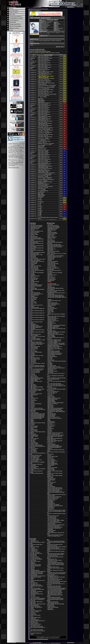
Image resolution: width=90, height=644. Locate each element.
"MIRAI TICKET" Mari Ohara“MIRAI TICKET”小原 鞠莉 (43, 151)
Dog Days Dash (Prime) (36, 565)
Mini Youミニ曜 (40, 205)
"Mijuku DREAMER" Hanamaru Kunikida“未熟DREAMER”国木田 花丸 (46, 72)
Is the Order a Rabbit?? (36, 339)
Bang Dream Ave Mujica (36, 238)
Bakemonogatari (34, 237)
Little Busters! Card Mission (36, 592)
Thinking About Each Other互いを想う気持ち (43, 191)
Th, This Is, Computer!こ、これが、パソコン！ (43, 97)
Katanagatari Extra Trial (53, 576)
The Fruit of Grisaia (35, 459)
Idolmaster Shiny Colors (36, 334)
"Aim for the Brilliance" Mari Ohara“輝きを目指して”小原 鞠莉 (45, 176)
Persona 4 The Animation (36, 404)
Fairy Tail (32, 283)
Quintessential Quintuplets (53, 445)
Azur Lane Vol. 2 (51, 240)
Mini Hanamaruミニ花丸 (41, 202)
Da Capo (32, 274)
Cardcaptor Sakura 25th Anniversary (56, 256)
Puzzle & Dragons (34, 413)
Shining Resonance (35, 620)
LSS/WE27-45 (33, 176)
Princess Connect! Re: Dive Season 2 (56, 435)
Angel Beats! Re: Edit (35, 228)
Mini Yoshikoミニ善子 (40, 198)
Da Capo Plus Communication (37, 273)
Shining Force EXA (35, 438)
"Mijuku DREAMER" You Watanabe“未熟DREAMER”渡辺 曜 (45, 117)
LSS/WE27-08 (33, 79)
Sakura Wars (33, 434)
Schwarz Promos (51, 606)
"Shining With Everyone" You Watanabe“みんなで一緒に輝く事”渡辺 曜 (46, 128)
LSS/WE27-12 (33, 88)
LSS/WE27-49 (33, 185)
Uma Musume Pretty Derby (36, 464)
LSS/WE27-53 (33, 194)
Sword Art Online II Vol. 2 (36, 624)
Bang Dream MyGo (35, 254)
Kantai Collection (34, 348)
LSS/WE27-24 (33, 122)
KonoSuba (33, 354)
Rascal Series (51, 454)
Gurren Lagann (34, 303)
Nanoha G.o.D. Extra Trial (36, 394)
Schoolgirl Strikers (34, 435)
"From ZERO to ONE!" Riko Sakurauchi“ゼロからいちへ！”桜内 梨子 (45, 131)
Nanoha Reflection (52, 415)
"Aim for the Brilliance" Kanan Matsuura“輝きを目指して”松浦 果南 (45, 187)
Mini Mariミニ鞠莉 (40, 214)
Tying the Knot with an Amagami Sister (56, 525)
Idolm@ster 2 (33, 324)
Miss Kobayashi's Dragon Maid (37, 389)
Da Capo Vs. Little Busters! (36, 559)
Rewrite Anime (51, 465)
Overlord (32, 401)
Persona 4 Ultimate (35, 612)
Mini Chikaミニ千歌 (40, 207)
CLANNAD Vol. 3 (34, 551)
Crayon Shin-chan (34, 267)
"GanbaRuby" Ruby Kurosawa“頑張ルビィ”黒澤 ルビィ (44, 70)
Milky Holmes (33, 388)
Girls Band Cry (34, 298)
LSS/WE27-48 (33, 183)
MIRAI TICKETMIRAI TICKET (41, 194)
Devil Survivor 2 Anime (35, 561)
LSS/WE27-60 (33, 209)
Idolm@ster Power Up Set (53, 567)
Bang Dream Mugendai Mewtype (38, 252)
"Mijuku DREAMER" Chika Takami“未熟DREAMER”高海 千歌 (45, 119)
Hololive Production (52, 320)
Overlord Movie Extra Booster (54, 597)
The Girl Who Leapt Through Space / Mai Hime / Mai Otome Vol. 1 (37, 627)
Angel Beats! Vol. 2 (35, 541)
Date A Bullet (33, 560)
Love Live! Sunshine (52, 388)
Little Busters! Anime (35, 358)
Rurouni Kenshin (34, 431)
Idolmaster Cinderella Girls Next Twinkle (56, 332)
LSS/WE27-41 (33, 167)
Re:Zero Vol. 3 (51, 459)
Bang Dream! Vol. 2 (52, 249)
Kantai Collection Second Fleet (54, 354)
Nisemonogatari (51, 422)
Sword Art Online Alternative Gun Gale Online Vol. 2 (37, 621)
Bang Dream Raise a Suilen (37, 255)
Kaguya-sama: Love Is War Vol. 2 (55, 349)
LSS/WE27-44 (33, 174)
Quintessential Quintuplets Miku (37, 416)
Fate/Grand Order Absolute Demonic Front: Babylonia (36, 285)
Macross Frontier (34, 377)
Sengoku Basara (34, 436)
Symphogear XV (51, 507)
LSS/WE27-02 (33, 61)
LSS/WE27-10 (33, 84)
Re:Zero (32, 425)
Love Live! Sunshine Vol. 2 (53, 391)
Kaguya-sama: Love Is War (36, 344)
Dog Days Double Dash (36, 566)
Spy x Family (33, 440)
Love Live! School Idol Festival (37, 369)
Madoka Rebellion (52, 401)
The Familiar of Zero (35, 458)
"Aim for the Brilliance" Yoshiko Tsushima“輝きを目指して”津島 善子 (46, 90)
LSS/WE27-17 (33, 99)
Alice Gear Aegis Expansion (36, 226)
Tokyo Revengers (34, 461)
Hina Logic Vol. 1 (34, 583)
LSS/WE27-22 (33, 117)
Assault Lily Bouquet (35, 232)
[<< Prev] (32, 16)
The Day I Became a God (36, 455)
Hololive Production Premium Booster (56, 564)
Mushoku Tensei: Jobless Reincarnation (36, 391)
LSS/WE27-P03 (34, 219)
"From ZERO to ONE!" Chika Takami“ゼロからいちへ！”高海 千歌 (45, 133)
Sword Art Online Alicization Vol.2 (55, 491)
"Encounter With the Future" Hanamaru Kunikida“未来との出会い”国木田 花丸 (47, 95)
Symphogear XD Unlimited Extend (55, 506)
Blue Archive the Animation (53, 251)
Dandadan (33, 275)
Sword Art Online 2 (35, 444)
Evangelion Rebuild (35, 282)
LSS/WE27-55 (33, 198)
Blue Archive (33, 257)
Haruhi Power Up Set (52, 561)
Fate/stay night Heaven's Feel (54, 301)
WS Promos (50, 608)
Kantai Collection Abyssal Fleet (37, 589)
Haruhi (32, 304)
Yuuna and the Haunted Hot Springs (55, 535)
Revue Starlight (34, 427)
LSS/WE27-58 (33, 205)
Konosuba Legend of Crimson (54, 367)
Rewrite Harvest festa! (52, 468)
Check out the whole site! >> (16, 100)
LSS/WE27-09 (33, 81)
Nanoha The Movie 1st (35, 606)
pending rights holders (19, 163)
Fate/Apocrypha (34, 284)
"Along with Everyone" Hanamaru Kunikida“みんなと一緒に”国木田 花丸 (46, 88)
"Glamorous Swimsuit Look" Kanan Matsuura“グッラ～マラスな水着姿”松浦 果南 (47, 173)
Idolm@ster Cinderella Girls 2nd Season (56, 325)
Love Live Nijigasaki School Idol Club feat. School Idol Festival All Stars (37, 367)
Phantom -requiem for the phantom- (55, 433)
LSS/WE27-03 (33, 66)
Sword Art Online (34, 449)
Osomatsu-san (34, 400)
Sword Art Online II (35, 623)
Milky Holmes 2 (34, 386)
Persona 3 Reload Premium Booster (55, 598)
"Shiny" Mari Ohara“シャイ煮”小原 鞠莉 (42, 189)
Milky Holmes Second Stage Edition (55, 408)
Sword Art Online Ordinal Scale (54, 497)
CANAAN (32, 548)
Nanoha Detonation (52, 414)
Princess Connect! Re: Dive (36, 408)
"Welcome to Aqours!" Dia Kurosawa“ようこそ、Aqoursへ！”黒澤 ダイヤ (45, 178)
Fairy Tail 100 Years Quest (53, 285)
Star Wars (33, 441)
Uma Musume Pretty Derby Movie (55, 527)
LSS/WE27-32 (33, 140)
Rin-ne (32, 616)
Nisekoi (32, 397)
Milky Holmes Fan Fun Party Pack (55, 593)
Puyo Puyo (33, 412)
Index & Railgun (51, 335)
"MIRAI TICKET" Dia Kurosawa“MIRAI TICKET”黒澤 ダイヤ (44, 155)
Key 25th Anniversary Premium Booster (56, 577)
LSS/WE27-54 (33, 196)
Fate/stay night (34, 288)
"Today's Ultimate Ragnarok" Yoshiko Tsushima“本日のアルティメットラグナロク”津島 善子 (47, 86)
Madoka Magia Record (35, 379)
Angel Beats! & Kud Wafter (36, 227)
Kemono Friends (34, 349)
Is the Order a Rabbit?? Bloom (54, 341)
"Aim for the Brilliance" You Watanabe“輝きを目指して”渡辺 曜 (45, 122)
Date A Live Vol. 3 (51, 278)
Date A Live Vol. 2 (51, 277)
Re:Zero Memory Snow (53, 456)
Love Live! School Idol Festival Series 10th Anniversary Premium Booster (57, 582)
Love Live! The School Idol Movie (38, 598)
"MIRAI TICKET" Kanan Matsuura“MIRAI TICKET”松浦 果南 (44, 160)
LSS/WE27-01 (33, 57)
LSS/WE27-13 (33, 90)
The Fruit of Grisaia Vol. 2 (53, 519)
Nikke (32, 396)
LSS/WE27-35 (33, 146)
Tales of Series (34, 451)
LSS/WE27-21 (33, 113)
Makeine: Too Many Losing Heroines (56, 403)
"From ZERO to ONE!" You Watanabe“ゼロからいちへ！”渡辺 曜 (45, 137)
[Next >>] (63, 16)
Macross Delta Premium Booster (55, 592)
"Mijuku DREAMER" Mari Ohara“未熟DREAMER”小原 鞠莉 (44, 171)
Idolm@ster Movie (52, 331)
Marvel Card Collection (53, 404)
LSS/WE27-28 (33, 131)
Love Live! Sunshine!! (35, 371)
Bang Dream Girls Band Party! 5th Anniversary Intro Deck (55, 545)
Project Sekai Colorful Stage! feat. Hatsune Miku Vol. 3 (55, 441)
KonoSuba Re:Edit (52, 366)
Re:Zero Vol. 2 (51, 458)
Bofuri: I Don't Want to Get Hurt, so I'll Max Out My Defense (38, 260)
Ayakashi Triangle (34, 234)
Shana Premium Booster (53, 607)
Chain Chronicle (34, 262)
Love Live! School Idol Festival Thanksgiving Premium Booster (54, 587)
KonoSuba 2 (50, 363)
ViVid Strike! (33, 465)
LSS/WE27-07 (33, 77)
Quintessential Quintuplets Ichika (38, 414)
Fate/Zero (33, 287)
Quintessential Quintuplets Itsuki (37, 415)
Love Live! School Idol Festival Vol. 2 (56, 385)
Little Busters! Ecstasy (35, 359)
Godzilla (32, 301)
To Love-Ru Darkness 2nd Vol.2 (54, 523)
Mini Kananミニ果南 (40, 211)
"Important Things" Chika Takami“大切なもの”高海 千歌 (44, 142)
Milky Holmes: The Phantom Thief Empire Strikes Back (37, 604)
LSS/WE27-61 (33, 211)
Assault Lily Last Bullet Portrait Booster (56, 541)
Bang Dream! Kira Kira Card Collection (56, 553)
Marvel (32, 384)
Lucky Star (33, 375)
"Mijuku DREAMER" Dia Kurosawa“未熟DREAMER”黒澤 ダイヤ (45, 165)
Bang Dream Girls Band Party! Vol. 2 (56, 246)
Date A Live (33, 277)
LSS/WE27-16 (33, 97)
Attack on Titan (34, 233)
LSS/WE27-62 (33, 214)
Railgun (32, 422)
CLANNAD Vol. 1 (34, 549)
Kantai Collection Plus (35, 347)
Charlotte (32, 265)
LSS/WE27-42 (33, 169)
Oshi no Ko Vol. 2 (51, 425)
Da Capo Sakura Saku (35, 558)
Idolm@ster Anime (34, 325)
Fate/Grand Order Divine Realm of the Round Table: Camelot (56, 291)
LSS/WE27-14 (33, 93)
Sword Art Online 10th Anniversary (55, 489)
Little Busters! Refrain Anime (37, 594)
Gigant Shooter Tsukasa (36, 577)
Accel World (33, 224)
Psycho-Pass (33, 614)
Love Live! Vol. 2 (51, 394)
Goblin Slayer (33, 299)
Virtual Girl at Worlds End (36, 633)
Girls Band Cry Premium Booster (55, 560)
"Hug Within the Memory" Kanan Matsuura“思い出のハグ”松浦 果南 (46, 180)
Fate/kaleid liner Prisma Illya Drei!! (38, 571)
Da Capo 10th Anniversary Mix (37, 270)
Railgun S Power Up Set (53, 602)
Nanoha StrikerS (34, 395)
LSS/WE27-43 (33, 171)
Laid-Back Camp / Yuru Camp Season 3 (56, 368)
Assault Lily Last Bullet (52, 233)
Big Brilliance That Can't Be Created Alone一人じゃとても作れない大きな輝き (46, 144)
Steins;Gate (33, 442)
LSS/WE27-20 (33, 108)
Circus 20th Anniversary (53, 261)
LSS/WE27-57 (33, 203)
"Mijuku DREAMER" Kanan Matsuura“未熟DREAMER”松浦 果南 (45, 167)
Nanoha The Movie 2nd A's (53, 417)
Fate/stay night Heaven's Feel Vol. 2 (55, 295)
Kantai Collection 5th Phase (54, 352)
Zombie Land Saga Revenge (37, 473)
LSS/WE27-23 (33, 120)
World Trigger (33, 468)
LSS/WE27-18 (33, 101)
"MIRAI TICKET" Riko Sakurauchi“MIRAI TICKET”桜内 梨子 (44, 104)
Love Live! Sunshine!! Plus (36, 370)
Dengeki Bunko (34, 279)
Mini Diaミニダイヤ (40, 216)
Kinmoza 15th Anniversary (36, 352)
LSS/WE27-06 (33, 75)
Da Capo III (33, 271)
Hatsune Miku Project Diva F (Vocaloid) (56, 316)
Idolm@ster (33, 329)
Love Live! (33, 373)
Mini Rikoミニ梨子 (40, 209)
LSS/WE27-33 (33, 142)
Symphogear (33, 450)
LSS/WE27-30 (33, 135)
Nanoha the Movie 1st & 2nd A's (55, 418)
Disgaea (32, 280)
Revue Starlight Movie (52, 463)
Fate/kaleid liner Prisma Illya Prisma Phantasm (36, 574)
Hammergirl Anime (16, 34)
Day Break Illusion (34, 278)
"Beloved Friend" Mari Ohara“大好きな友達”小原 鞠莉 (43, 185)
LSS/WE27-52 (33, 192)
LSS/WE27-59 (33, 207)
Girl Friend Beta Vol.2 (52, 308)
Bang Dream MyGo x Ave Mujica (55, 247)
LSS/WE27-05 (33, 73)
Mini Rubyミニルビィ (40, 200)
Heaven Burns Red (35, 307)
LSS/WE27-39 (33, 160)
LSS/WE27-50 (33, 187)
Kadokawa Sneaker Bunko (36, 342)
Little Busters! (33, 360)
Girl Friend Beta (34, 297)
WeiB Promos (51, 610)
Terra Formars (33, 452)
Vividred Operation (35, 466)
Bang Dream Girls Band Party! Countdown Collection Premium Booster (57, 547)
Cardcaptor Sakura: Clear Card (37, 261)
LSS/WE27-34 (33, 144)
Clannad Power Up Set (53, 556)
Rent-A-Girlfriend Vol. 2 (53, 461)
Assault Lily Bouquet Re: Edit (37, 231)
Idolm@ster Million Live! (36, 327)
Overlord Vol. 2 (51, 428)
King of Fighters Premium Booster (55, 579)
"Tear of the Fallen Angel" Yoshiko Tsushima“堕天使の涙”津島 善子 (46, 84)
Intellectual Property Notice (56, 644)
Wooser (32, 634)
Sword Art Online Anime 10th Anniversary (57, 495)
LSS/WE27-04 (33, 70)
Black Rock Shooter (35, 547)
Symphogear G (51, 502)
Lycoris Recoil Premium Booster (55, 590)
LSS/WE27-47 (33, 180)
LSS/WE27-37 (33, 151)
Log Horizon (33, 361)
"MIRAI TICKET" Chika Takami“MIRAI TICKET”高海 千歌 (44, 108)
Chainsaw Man (34, 264)
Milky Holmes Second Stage (37, 387)
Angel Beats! (33, 540)
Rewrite (32, 428)
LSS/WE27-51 (33, 189)
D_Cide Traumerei (34, 269)
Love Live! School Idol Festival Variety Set (57, 588)
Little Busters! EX (34, 593)
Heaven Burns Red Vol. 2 (53, 319)
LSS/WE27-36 (33, 149)
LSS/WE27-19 (33, 104)
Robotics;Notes (34, 429)
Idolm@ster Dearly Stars (36, 585)
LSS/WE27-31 (33, 138)
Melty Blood (33, 385)
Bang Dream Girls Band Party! (54, 245)
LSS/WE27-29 (33, 133)
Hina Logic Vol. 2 (34, 584)
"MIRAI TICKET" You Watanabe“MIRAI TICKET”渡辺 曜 (44, 113)
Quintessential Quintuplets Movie (55, 446)
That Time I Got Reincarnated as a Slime (56, 510)
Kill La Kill (33, 350)
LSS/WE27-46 (33, 178)
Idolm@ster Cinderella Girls (36, 326)
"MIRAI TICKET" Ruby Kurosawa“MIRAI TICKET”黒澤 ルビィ (44, 61)
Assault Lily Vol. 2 (51, 234)
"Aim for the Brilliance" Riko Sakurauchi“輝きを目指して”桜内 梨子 (45, 135)
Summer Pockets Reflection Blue (55, 488)
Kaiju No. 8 (33, 345)
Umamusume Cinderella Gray (54, 528)
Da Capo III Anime (34, 557)
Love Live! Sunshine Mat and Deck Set (56, 589)
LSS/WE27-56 (33, 200)
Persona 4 (33, 405)
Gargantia (33, 296)
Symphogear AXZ (51, 500)
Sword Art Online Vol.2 (53, 499)
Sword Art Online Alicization (36, 445)
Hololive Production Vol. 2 (53, 321)
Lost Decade (33, 362)
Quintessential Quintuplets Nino (37, 417)
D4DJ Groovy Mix (34, 268)
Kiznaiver (32, 353)
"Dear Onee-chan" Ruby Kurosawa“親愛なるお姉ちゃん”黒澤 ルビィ (45, 81)
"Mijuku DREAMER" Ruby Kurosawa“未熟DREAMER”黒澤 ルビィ (45, 75)
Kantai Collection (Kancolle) (54, 351)
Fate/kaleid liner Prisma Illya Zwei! (38, 576)
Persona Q (33, 613)
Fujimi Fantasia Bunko (35, 293)
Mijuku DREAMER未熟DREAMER (42, 101)
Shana (32, 437)
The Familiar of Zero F (35, 456)
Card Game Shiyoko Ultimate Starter (56, 555)
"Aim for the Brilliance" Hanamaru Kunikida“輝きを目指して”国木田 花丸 (46, 79)
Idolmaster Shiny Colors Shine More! (56, 334)
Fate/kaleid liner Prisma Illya (37, 573)
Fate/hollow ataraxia (35, 570)
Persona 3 (33, 403)
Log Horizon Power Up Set (53, 580)
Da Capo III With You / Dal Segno (55, 273)
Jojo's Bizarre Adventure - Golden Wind (56, 344)
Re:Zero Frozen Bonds (35, 615)
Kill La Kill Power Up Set (53, 578)
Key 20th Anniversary (52, 357)
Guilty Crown (33, 302)
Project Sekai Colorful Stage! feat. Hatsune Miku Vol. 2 (55, 439)
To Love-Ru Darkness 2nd (36, 460)
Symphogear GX (51, 503)
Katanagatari (33, 590)
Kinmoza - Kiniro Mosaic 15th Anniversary (57, 361)
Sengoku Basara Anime (36, 617)
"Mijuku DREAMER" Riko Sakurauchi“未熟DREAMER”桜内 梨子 (45, 124)
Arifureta (32, 230)
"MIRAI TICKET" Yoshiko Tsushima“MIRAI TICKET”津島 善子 (45, 66)
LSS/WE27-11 (33, 86)
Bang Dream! (33, 256)
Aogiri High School (34, 229)
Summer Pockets (34, 443)
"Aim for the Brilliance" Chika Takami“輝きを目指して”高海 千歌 (45, 126)
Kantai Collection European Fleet (55, 353)
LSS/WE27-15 (33, 95)
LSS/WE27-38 (33, 156)
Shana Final (33, 619)
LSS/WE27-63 (33, 216)
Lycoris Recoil (34, 376)
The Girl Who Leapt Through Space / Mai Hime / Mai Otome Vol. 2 (37, 631)
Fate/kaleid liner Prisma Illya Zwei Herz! (56, 293)
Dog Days (33, 567)
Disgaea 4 (33, 562)
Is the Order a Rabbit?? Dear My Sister (56, 343)
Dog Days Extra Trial (52, 559)
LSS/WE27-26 (33, 126)
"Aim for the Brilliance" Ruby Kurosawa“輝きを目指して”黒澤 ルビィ (45, 93)
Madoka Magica (34, 380)
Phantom (32, 407)
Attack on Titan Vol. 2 (52, 237)
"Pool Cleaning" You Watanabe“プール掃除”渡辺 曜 (44, 140)
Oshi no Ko (33, 399)
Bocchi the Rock (34, 258)
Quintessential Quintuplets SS (54, 447)
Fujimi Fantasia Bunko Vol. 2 (37, 294)
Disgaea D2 (33, 564)
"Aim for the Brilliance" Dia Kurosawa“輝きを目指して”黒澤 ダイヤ (45, 169)
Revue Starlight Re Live (53, 464)
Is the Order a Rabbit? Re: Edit (54, 340)
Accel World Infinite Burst (53, 226)
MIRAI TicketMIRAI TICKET (41, 99)
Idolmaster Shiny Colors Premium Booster (57, 573)
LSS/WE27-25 (33, 124)
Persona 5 (33, 406)
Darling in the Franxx (35, 276)
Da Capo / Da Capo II (52, 267)
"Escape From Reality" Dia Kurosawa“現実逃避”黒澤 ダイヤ (45, 182)
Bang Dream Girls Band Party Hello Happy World (37, 242)
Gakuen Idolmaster (35, 295)
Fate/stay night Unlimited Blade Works (56, 296)
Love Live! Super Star (35, 372)
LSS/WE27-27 (33, 129)
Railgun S (33, 421)
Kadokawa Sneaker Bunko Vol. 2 (38, 343)
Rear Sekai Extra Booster (53, 603)
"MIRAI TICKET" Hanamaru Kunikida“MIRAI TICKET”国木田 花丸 (45, 56)
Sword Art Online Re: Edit (53, 498)
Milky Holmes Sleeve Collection (54, 594)
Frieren (32, 292)
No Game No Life (34, 398)
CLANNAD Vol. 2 (34, 550)
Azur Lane (33, 236)
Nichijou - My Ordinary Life (36, 607)
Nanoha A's (33, 393)
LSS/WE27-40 (33, 165)
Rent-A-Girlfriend (34, 426)
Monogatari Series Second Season (55, 410)
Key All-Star (50, 358)
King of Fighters (34, 351)
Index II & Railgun (34, 335)
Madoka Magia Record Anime (37, 378)
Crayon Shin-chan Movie (36, 266)
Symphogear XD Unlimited (53, 505)
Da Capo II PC (34, 556)
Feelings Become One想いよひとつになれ (42, 149)
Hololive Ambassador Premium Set (55, 562)
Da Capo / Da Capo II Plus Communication (53, 269)
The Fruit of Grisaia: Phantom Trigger (56, 520)
